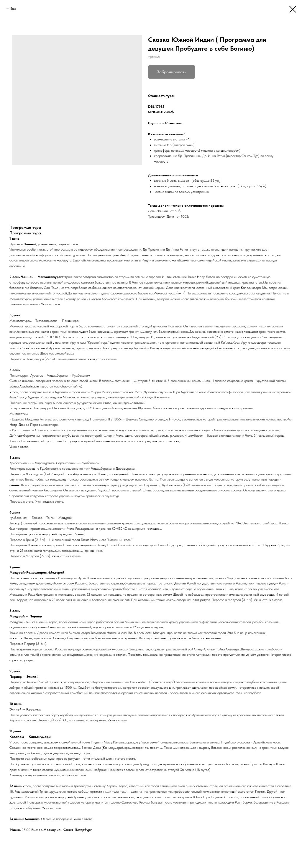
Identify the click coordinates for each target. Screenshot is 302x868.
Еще (13, 9)
